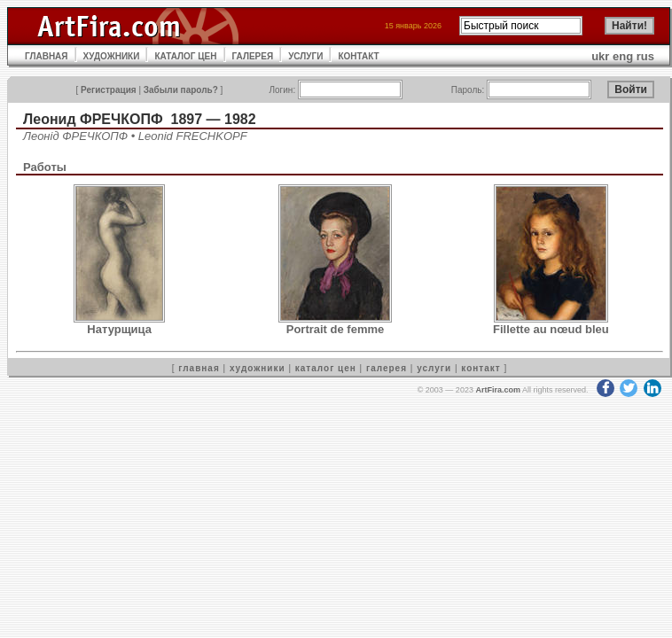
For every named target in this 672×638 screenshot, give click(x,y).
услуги (434, 368)
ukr (600, 56)
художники (258, 368)
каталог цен (326, 368)
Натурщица (119, 329)
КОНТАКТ (358, 56)
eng (623, 56)
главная (199, 368)
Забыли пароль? (181, 90)
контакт (481, 368)
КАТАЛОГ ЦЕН (185, 56)
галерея (387, 368)
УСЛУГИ (305, 56)
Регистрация (109, 90)
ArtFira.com (498, 390)
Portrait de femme (336, 329)
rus (645, 56)
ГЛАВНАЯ (47, 56)
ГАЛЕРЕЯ (253, 56)
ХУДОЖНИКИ (112, 56)
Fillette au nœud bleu (551, 329)
